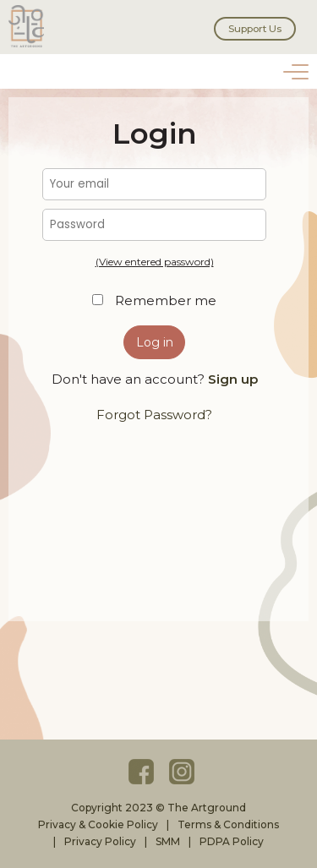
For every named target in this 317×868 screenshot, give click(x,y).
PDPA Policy (232, 841)
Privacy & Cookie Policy (98, 824)
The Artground (30, 26)
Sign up (233, 379)
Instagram (182, 772)
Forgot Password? (154, 415)
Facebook (141, 772)
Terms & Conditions (228, 824)
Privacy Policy (100, 841)
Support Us (255, 29)
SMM (168, 841)
